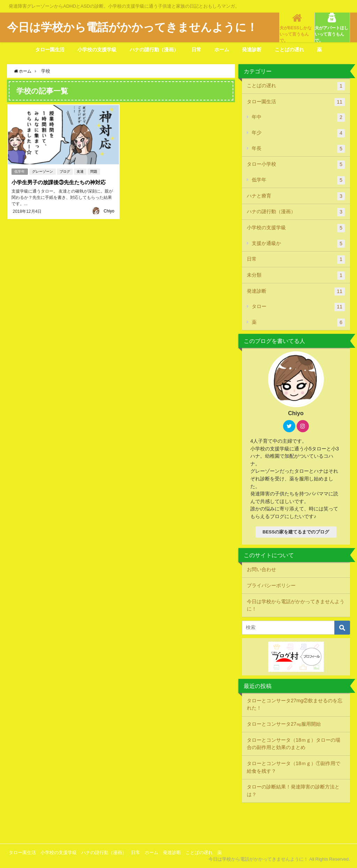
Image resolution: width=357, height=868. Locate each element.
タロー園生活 (50, 50)
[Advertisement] (178, 822)
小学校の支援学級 (97, 50)
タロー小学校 (296, 165)
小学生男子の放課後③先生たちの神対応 (61, 181)
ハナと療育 (296, 196)
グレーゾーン (43, 171)
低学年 (20, 171)
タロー (298, 307)
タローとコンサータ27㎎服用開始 (284, 724)
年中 (298, 118)
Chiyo (109, 210)
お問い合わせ (261, 569)
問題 (94, 171)
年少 (298, 133)
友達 (81, 171)
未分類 (296, 276)
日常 (196, 50)
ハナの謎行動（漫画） (154, 50)
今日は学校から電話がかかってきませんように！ (296, 605)
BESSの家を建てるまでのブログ (296, 532)
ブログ (65, 171)
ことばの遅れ (289, 50)
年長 (298, 149)
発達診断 (252, 50)
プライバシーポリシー (271, 585)
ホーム (222, 50)
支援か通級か (298, 244)
